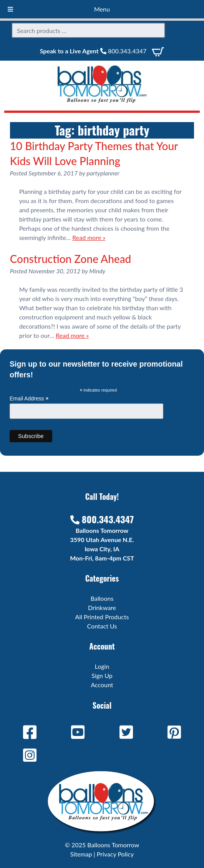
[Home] (102, 101)
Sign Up (102, 675)
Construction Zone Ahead (71, 259)
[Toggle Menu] (10, 9)
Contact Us (102, 626)
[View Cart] (158, 51)
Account (102, 685)
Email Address (29, 399)
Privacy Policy (115, 854)
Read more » (89, 237)
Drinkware (102, 608)
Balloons (102, 598)
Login (102, 666)
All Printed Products (102, 617)
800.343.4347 (123, 51)
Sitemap (81, 854)
